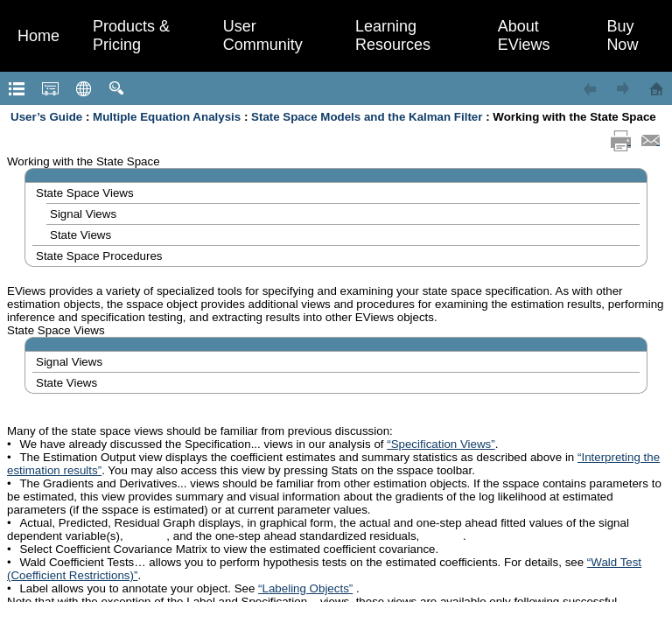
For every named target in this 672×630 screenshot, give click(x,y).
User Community (263, 35)
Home (38, 36)
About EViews (524, 35)
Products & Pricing (131, 35)
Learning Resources (393, 35)
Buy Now (622, 35)
